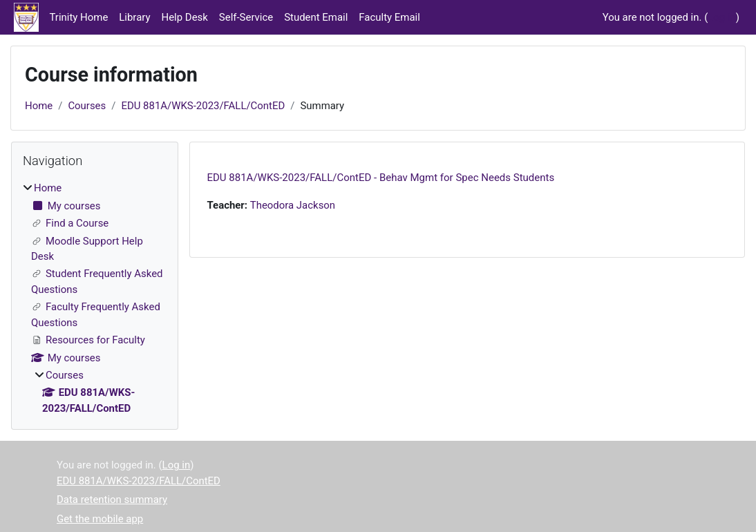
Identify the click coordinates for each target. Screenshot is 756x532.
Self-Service (246, 17)
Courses (87, 106)
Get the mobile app (100, 519)
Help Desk (185, 17)
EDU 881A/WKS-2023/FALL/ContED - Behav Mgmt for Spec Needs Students (381, 178)
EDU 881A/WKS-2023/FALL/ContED (203, 106)
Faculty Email (389, 17)
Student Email (316, 17)
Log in (722, 17)
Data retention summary (112, 500)
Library (134, 17)
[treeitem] (95, 298)
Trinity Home (79, 17)
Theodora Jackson (293, 205)
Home (39, 106)
